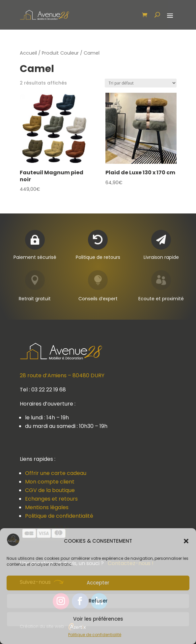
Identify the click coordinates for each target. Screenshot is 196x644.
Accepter (98, 583)
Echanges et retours (51, 499)
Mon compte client (50, 482)
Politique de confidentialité (95, 635)
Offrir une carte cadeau (56, 473)
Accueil (28, 53)
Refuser (98, 601)
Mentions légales (47, 507)
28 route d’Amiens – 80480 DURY (62, 375)
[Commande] (141, 83)
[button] (186, 541)
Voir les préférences (98, 619)
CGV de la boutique (50, 490)
